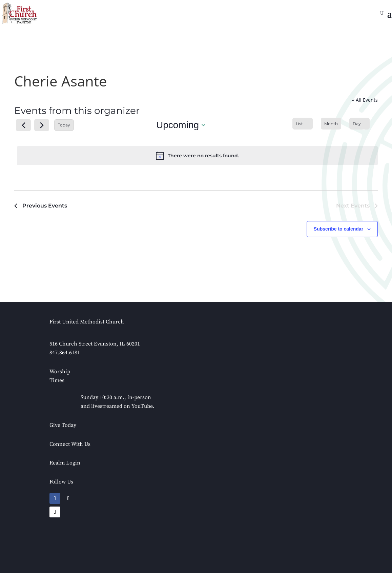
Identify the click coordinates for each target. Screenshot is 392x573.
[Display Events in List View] (303, 124)
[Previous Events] (23, 125)
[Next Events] (42, 125)
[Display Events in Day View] (359, 124)
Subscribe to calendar (338, 229)
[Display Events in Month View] (331, 124)
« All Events (365, 100)
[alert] (197, 156)
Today (64, 125)
